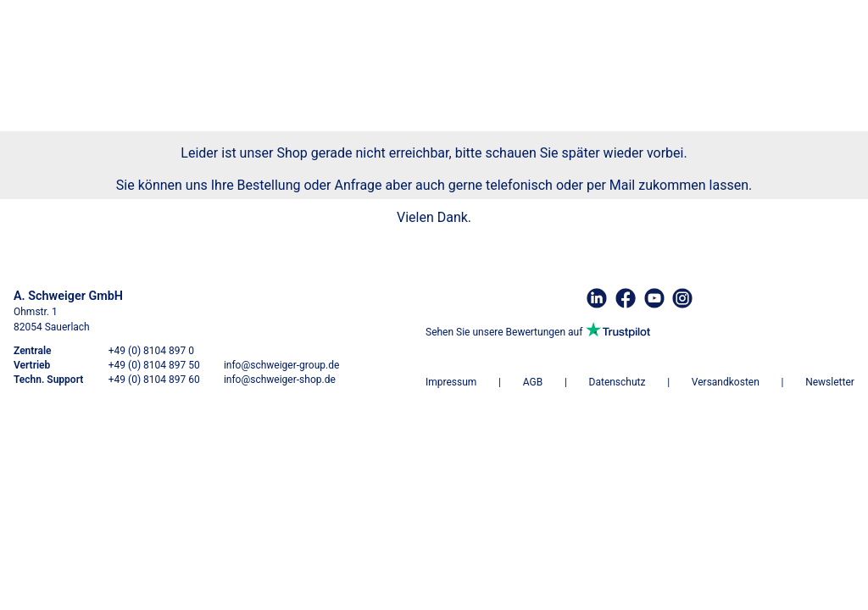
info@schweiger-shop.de (280, 380)
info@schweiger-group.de (281, 365)
